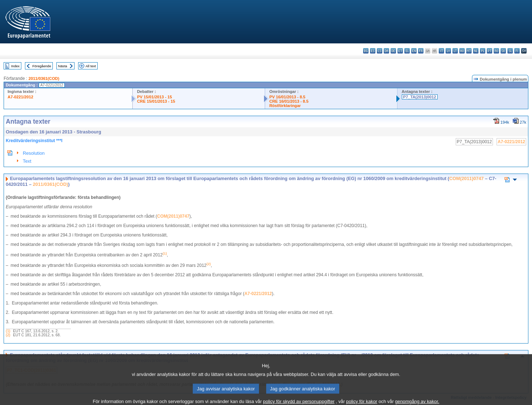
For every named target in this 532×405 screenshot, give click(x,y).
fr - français (421, 51)
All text (91, 66)
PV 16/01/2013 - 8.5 (288, 97)
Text (27, 161)
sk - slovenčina (503, 51)
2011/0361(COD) (44, 78)
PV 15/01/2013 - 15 (154, 97)
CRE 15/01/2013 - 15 (156, 101)
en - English (414, 51)
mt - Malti (469, 51)
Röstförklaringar (285, 106)
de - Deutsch (393, 51)
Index (15, 66)
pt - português (490, 51)
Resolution (34, 153)
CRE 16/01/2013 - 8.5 (289, 101)
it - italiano (441, 51)
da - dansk (386, 51)
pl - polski (483, 51)
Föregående (42, 66)
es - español (373, 51)
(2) (8, 335)
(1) (8, 331)
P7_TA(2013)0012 (420, 97)
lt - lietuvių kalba (455, 51)
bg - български (366, 51)
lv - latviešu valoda (448, 51)
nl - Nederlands (476, 51)
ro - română (496, 51)
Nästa (63, 66)
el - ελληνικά (407, 51)
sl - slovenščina (510, 51)
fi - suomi (517, 51)
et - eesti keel (400, 51)
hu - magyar (462, 51)
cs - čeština (380, 51)
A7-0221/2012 (20, 97)
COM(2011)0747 (466, 178)
